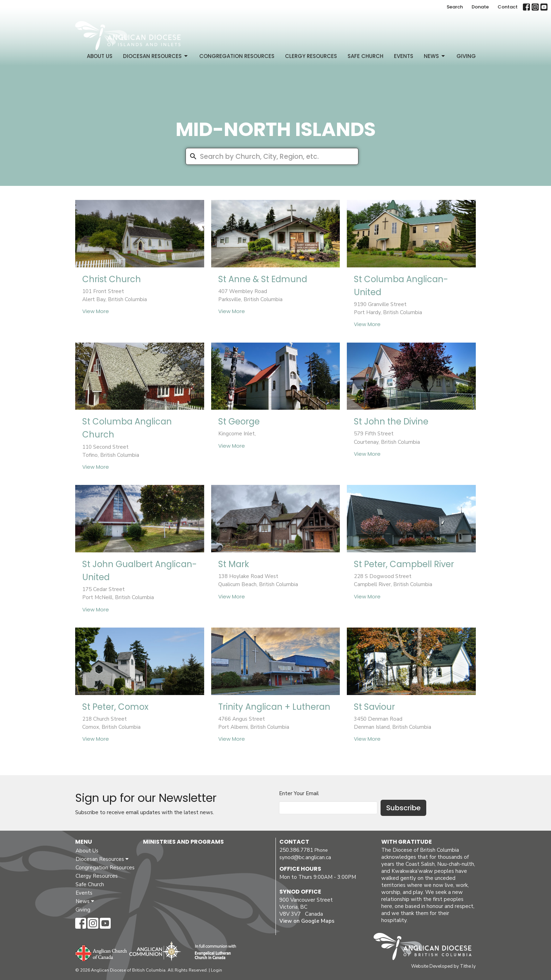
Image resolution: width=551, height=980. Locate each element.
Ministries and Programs (183, 842)
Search (455, 7)
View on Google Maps (307, 921)
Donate (480, 7)
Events (404, 56)
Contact (508, 7)
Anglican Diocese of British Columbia (426, 948)
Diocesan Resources (156, 56)
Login (216, 970)
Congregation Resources (237, 56)
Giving (466, 56)
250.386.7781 (296, 850)
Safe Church (365, 56)
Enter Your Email (299, 793)
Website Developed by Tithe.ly (443, 966)
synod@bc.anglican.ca (305, 857)
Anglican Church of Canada (101, 952)
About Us (100, 56)
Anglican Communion (155, 951)
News (435, 56)
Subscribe (403, 808)
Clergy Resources (311, 56)
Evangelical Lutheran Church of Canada (213, 952)
